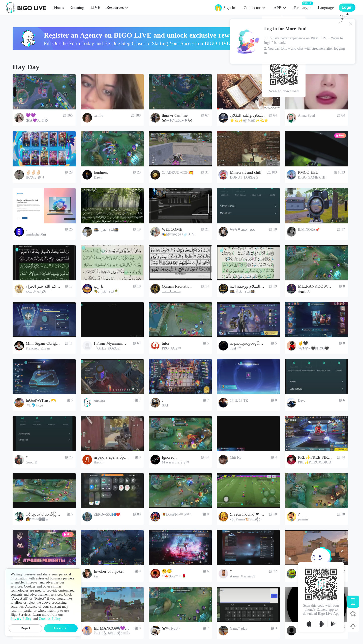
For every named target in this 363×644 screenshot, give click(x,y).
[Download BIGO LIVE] (353, 602)
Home (59, 7)
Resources (115, 7)
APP (277, 8)
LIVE (95, 7)
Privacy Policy (21, 619)
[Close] (351, 24)
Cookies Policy (50, 619)
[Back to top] (353, 626)
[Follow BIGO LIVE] (353, 614)
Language (326, 8)
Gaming (77, 7)
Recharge (302, 7)
